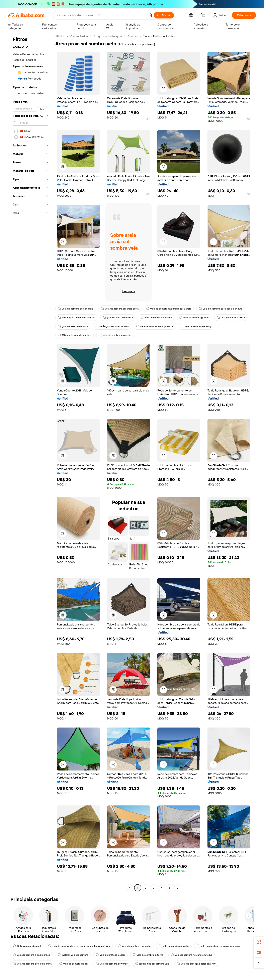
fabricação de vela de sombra (77, 318)
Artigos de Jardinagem (108, 36)
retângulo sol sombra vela (112, 326)
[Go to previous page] (130, 888)
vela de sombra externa (148, 955)
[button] (150, 15)
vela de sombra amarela (156, 318)
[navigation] (30, 463)
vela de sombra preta (231, 318)
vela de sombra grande (194, 318)
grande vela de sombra (118, 318)
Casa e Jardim (79, 36)
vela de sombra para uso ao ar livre (221, 309)
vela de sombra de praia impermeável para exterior (79, 946)
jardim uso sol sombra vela (152, 964)
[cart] (204, 16)
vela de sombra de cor (74, 964)
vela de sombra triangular (134, 946)
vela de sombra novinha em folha (192, 955)
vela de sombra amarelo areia (120, 309)
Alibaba (60, 36)
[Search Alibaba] (101, 15)
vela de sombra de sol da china (32, 964)
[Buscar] (164, 15)
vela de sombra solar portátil (155, 326)
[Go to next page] (178, 888)
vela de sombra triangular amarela (218, 946)
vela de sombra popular (174, 946)
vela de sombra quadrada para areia (169, 309)
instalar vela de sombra (73, 955)
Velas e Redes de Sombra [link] (159, 36)
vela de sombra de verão (112, 964)
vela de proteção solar (110, 955)
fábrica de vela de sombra (75, 335)
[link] (259, 942)
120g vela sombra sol (27, 946)
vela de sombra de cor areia (76, 309)
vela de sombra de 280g (196, 326)
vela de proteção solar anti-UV (196, 964)
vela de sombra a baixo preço (32, 955)
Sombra (133, 36)
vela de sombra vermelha (115, 335)
